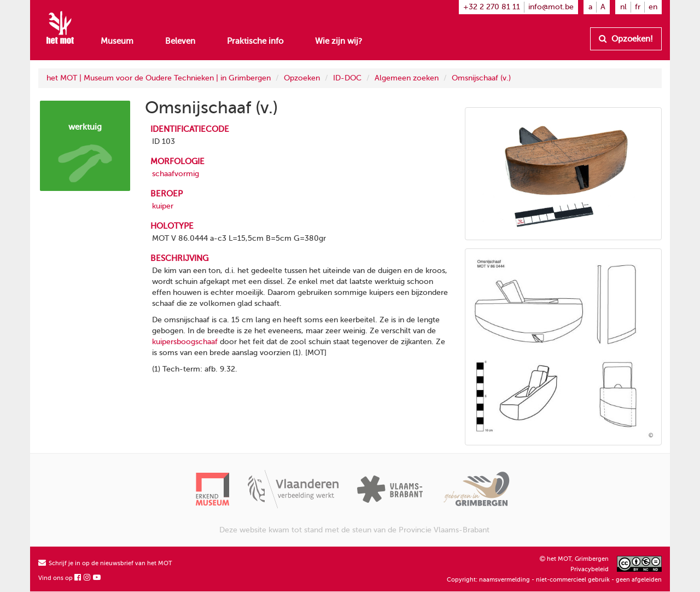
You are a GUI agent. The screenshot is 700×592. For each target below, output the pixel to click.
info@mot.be (551, 7)
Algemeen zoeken (407, 78)
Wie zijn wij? (339, 41)
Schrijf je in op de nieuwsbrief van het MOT (105, 563)
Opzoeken (302, 78)
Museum (117, 41)
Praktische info (255, 41)
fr (638, 7)
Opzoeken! (626, 39)
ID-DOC (347, 78)
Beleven (180, 41)
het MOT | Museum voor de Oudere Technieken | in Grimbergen (159, 78)
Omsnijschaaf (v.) (481, 78)
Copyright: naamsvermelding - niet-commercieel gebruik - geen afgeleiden (554, 580)
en (653, 7)
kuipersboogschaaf (185, 342)
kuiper (163, 206)
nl (623, 7)
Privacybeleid (590, 569)
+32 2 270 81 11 (492, 7)
